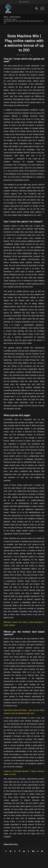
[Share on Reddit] (38, 851)
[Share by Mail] (42, 851)
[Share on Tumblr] (29, 851)
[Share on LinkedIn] (24, 851)
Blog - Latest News (12, 17)
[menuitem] (35, 9)
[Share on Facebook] (6, 851)
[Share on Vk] (33, 851)
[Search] (35, 9)
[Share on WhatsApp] (15, 851)
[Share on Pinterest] (20, 851)
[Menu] (41, 9)
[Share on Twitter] (11, 851)
